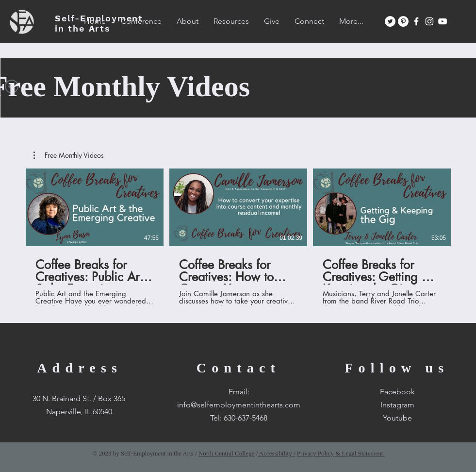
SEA (99, 23)
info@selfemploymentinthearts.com (239, 405)
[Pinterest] (403, 21)
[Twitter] (390, 21)
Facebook (397, 392)
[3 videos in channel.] (238, 237)
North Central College (227, 453)
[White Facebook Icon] (416, 21)
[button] (69, 155)
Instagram (397, 405)
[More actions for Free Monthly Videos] (69, 155)
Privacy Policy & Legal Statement (341, 453)
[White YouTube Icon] (443, 21)
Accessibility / (276, 453)
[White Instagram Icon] (429, 21)
